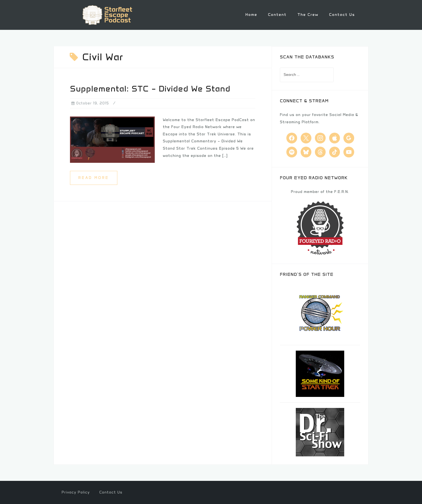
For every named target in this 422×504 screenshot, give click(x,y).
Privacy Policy (76, 492)
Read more (94, 177)
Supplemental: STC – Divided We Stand (150, 88)
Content (277, 15)
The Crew (308, 15)
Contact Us (342, 15)
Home (251, 15)
